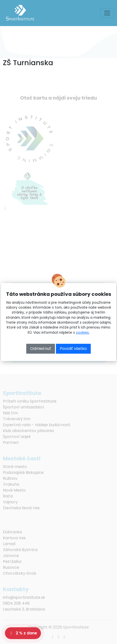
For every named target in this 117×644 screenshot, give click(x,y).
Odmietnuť (41, 349)
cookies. (83, 333)
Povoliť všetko (73, 349)
